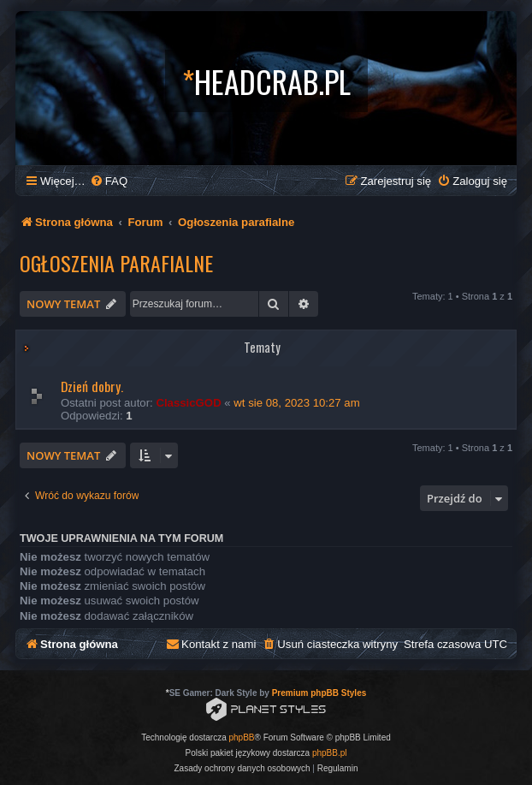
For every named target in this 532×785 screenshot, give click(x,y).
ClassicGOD (188, 403)
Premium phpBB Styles (319, 693)
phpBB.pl (330, 753)
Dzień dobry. (92, 386)
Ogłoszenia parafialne (116, 263)
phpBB (242, 737)
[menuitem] (109, 181)
